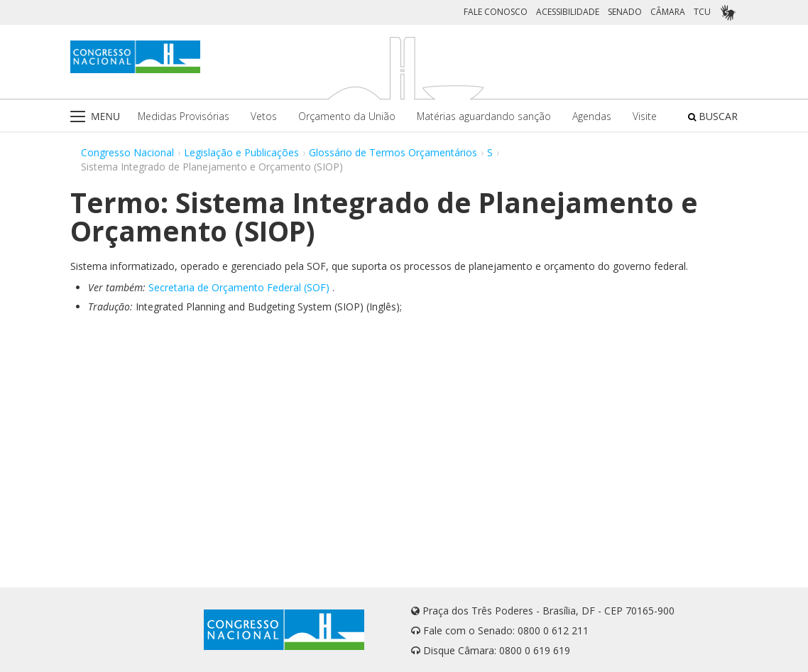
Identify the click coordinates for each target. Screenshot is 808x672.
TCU (702, 12)
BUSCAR (713, 116)
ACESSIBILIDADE (568, 12)
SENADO (625, 12)
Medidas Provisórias (184, 116)
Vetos (264, 116)
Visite (645, 116)
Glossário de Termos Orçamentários (393, 152)
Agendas (592, 116)
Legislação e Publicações (241, 152)
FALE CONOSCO (496, 12)
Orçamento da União (347, 116)
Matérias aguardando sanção (484, 116)
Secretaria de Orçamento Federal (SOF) (239, 287)
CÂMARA (668, 12)
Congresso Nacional (127, 152)
